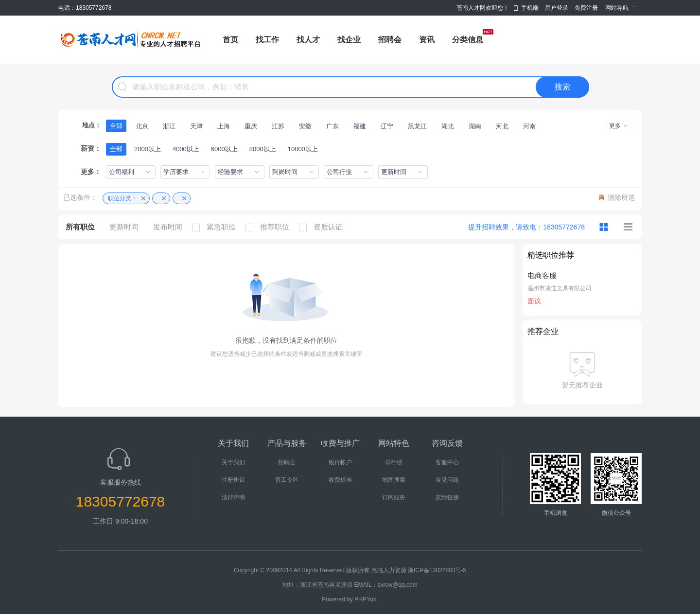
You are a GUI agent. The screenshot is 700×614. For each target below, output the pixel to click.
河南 (529, 126)
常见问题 (447, 480)
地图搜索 (394, 480)
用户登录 (557, 8)
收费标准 (340, 480)
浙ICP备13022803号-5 (437, 570)
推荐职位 (270, 227)
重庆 (251, 126)
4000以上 (186, 149)
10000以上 (303, 149)
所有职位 (80, 227)
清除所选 (621, 197)
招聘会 (390, 40)
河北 (502, 126)
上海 (224, 126)
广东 (332, 126)
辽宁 (387, 126)
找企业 (349, 40)
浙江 (169, 126)
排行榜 (394, 462)
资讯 (427, 40)
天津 (196, 126)
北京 (142, 126)
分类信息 (468, 40)
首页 (230, 40)
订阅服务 (394, 497)
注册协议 (233, 480)
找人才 (308, 40)
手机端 (530, 8)
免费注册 (586, 8)
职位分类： (122, 198)
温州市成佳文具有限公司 (560, 288)
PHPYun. (366, 599)
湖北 (448, 126)
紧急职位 (216, 227)
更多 (615, 126)
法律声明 (233, 497)
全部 (116, 126)
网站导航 (617, 8)
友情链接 (447, 497)
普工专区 (287, 480)
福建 (360, 126)
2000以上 (148, 149)
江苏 (278, 126)
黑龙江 (417, 126)
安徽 (305, 126)
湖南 (475, 126)
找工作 (267, 40)
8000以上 (263, 149)
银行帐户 (340, 462)
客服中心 (447, 462)
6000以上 (224, 149)
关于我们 (233, 462)
